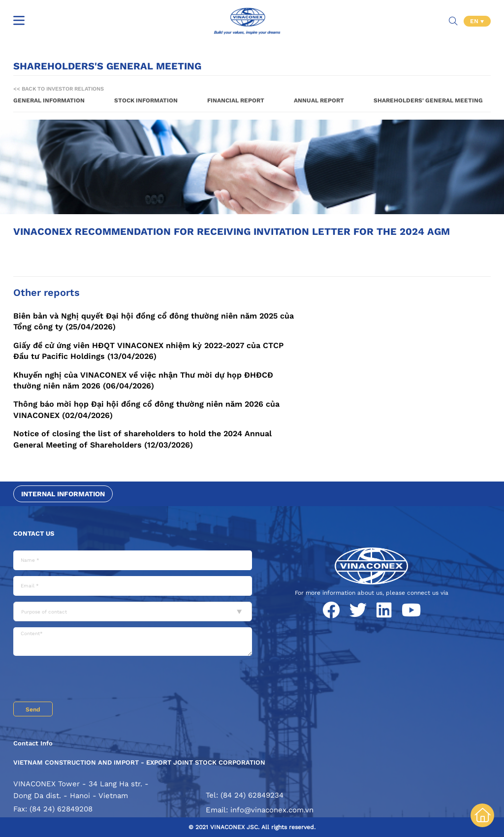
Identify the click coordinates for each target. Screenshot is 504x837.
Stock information (146, 100)
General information (49, 100)
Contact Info (33, 743)
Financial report (236, 100)
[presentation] (88, 680)
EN (475, 20)
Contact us (34, 533)
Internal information (63, 494)
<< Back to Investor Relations (59, 89)
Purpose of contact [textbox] (44, 612)
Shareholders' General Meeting (428, 100)
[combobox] (133, 612)
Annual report (319, 100)
